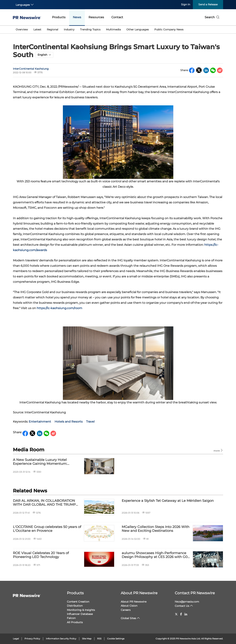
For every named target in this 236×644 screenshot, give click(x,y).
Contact (117, 17)
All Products (75, 622)
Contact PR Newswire (195, 593)
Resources (96, 17)
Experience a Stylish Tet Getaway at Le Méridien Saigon (168, 501)
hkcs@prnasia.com (187, 602)
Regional (53, 29)
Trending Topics (90, 29)
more (218, 450)
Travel (90, 422)
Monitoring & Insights (81, 610)
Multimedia (113, 29)
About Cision (129, 606)
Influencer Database (80, 614)
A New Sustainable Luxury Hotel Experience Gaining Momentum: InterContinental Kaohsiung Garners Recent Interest (43, 462)
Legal (16, 639)
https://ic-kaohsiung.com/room (59, 308)
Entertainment (40, 422)
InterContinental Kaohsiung (31, 69)
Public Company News (169, 29)
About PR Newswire (139, 593)
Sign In (186, 4)
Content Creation (78, 602)
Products (59, 17)
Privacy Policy (32, 639)
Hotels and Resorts (69, 422)
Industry (69, 29)
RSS (99, 639)
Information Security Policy (61, 639)
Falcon (71, 618)
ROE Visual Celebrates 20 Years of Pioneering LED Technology (41, 555)
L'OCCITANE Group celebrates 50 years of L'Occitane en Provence (47, 529)
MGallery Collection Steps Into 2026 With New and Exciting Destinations (156, 529)
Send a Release (208, 4)
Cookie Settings (116, 639)
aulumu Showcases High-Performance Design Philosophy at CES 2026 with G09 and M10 (156, 555)
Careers (126, 610)
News (77, 17)
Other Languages (138, 29)
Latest (37, 29)
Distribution (75, 606)
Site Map (87, 639)
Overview (22, 29)
